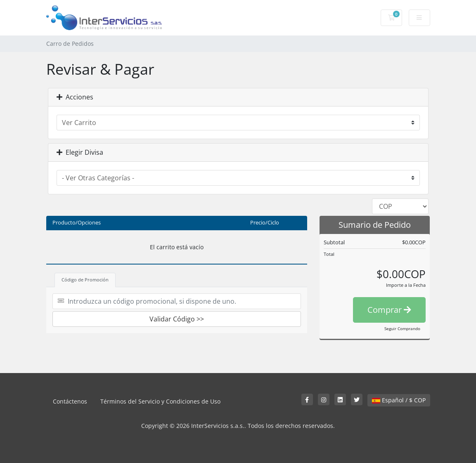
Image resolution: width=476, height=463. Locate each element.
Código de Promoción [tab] (85, 280)
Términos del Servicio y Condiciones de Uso (160, 401)
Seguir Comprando (402, 328)
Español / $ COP (399, 400)
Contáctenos (70, 401)
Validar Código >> (177, 319)
